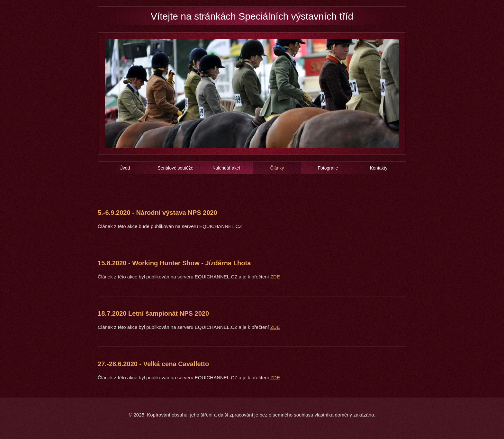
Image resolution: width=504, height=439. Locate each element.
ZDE (275, 277)
